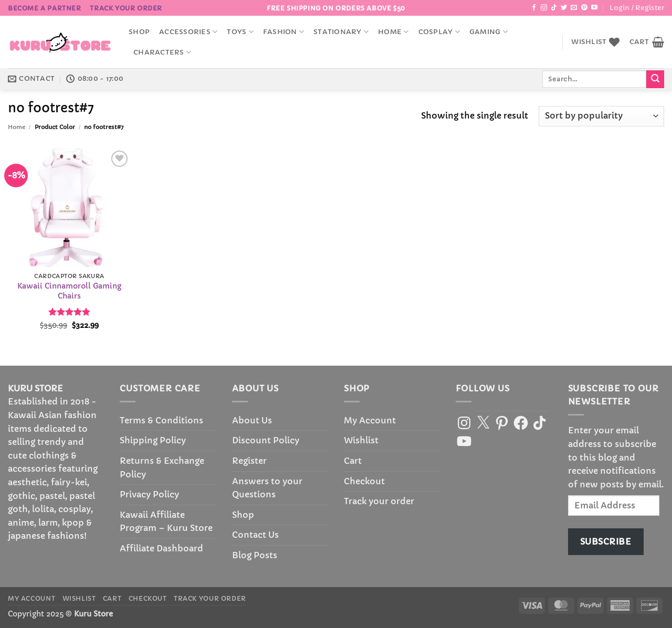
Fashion (283, 32)
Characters (162, 52)
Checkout (364, 481)
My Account (370, 420)
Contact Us (255, 535)
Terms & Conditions (161, 420)
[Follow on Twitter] (564, 8)
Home (393, 32)
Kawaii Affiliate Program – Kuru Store (166, 521)
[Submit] (655, 79)
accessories (188, 32)
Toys (240, 32)
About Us (252, 420)
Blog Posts (255, 555)
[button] (637, 8)
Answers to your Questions (267, 488)
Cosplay (439, 32)
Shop (139, 32)
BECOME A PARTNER (45, 8)
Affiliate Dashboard (161, 548)
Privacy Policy (149, 494)
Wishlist (361, 440)
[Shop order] (601, 116)
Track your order (126, 8)
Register (249, 461)
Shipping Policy (153, 440)
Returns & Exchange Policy (162, 467)
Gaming (489, 32)
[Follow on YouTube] (594, 8)
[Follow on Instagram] (544, 8)
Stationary (341, 32)
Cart (353, 461)
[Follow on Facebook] (534, 8)
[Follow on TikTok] (554, 8)
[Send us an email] (574, 8)
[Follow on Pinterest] (584, 8)
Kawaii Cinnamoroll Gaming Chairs (69, 291)
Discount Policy (266, 440)
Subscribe (606, 541)
